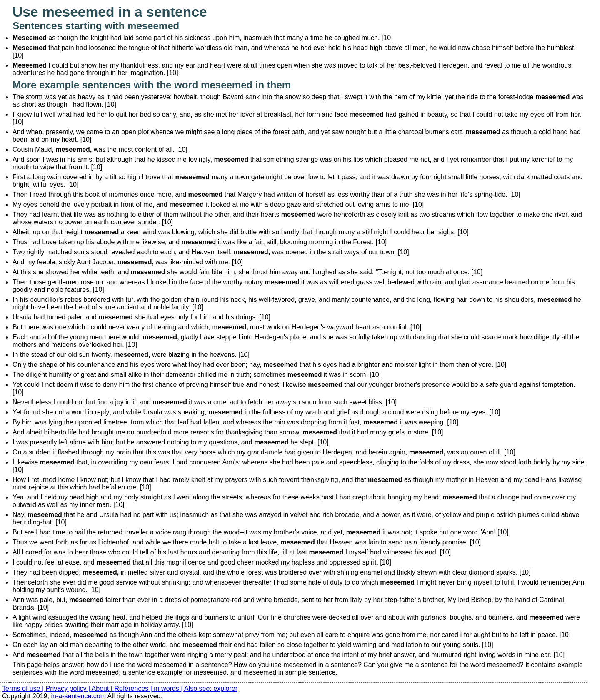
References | (134, 689)
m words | (169, 689)
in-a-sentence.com (78, 696)
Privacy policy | (69, 689)
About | (103, 689)
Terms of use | (24, 689)
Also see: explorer (211, 689)
